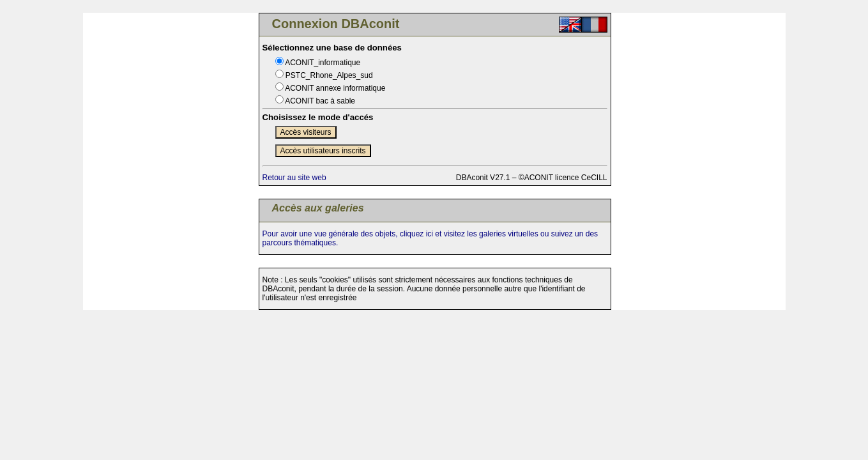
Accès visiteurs (306, 132)
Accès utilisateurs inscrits (323, 151)
